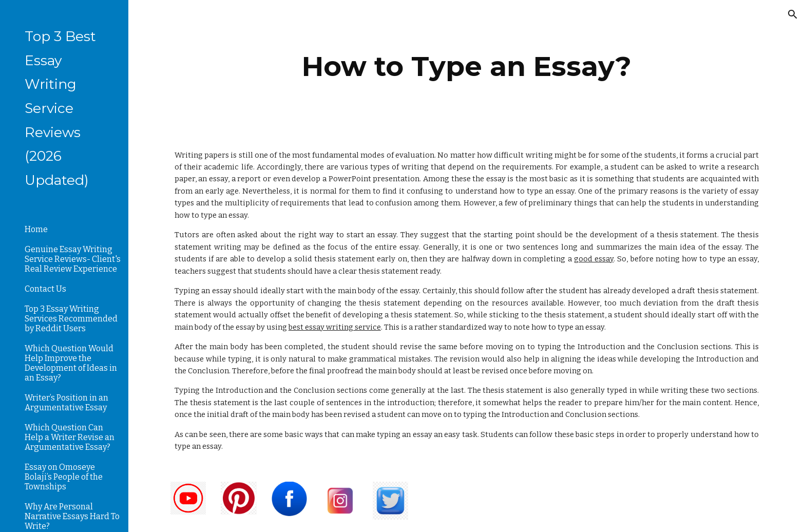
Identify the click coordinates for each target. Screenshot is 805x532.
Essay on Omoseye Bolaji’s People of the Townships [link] (64, 477)
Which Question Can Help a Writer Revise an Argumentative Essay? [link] (70, 437)
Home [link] (36, 229)
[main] (467, 66)
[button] (793, 14)
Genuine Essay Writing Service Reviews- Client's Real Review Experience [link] (73, 259)
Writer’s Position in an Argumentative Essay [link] (66, 403)
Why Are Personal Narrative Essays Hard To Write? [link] (72, 516)
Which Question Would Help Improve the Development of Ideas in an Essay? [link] (71, 363)
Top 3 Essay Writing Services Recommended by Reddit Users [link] (71, 319)
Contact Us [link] (45, 289)
